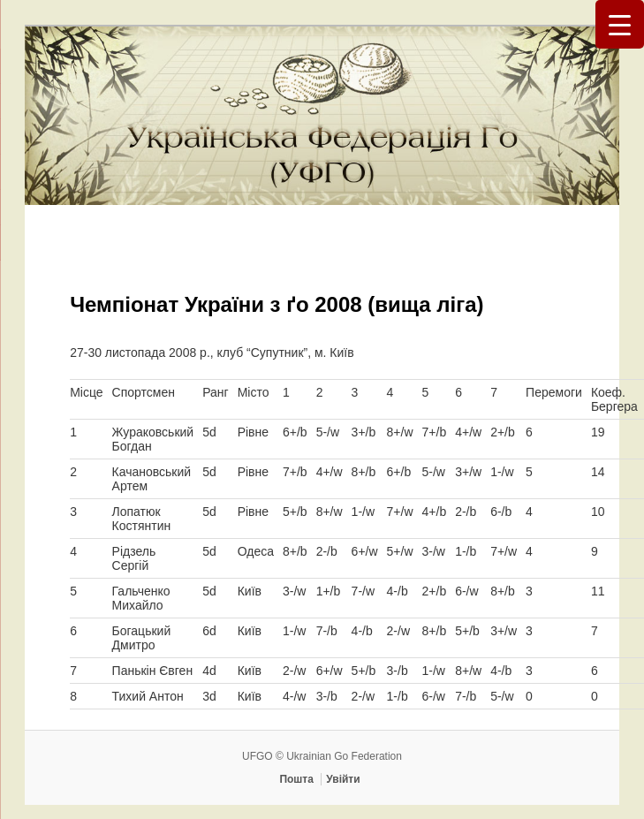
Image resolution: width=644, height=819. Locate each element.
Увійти (343, 779)
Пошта (296, 779)
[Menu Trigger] (620, 24)
